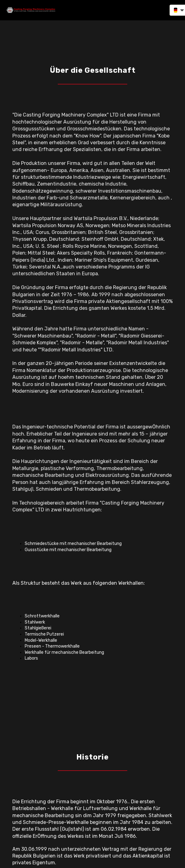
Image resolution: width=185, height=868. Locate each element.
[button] (153, 10)
